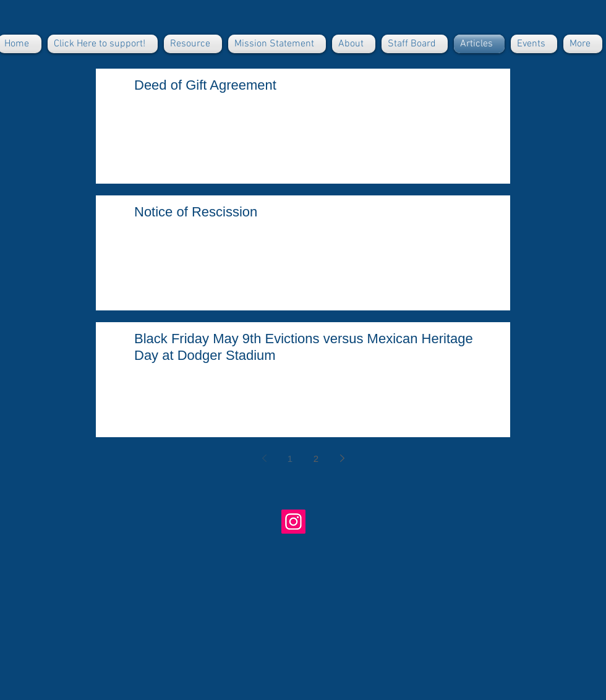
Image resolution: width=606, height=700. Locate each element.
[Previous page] (264, 458)
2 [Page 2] (316, 459)
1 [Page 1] (290, 459)
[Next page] (342, 458)
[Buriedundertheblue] (293, 522)
